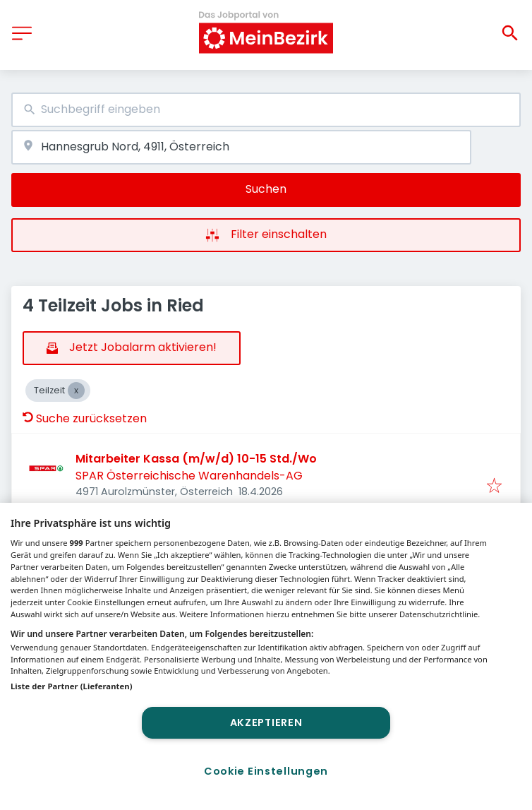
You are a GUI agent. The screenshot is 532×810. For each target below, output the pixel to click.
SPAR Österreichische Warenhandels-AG (189, 476)
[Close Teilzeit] (76, 391)
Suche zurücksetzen (85, 418)
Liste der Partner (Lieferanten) (72, 686)
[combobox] (266, 110)
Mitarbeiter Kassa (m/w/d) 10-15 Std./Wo (196, 459)
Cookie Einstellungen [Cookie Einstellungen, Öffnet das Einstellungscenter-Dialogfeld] (266, 771)
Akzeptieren (266, 722)
